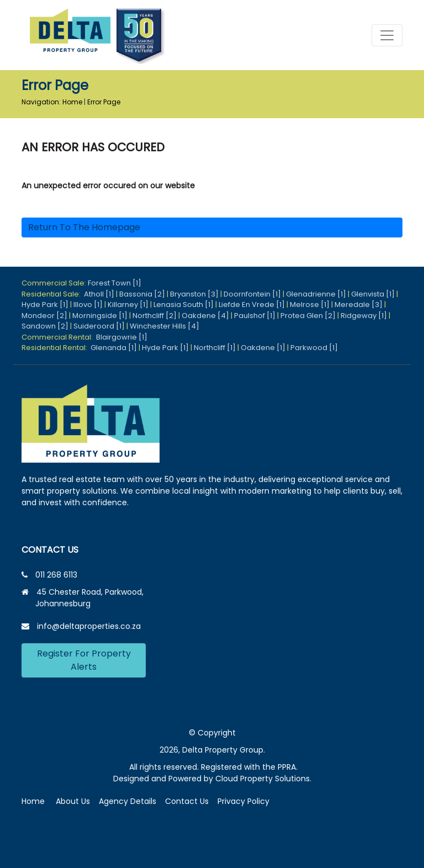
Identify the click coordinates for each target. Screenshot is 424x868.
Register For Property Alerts (84, 660)
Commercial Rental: (59, 337)
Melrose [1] (310, 305)
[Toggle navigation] (387, 35)
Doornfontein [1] (252, 294)
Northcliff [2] (155, 316)
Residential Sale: (53, 294)
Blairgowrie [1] (122, 337)
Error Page (104, 102)
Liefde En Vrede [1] (252, 305)
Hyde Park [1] (45, 305)
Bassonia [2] (142, 294)
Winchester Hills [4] (165, 326)
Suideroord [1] (99, 326)
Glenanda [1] (114, 348)
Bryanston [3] (194, 294)
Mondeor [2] (44, 316)
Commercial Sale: (55, 283)
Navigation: (41, 102)
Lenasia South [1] (184, 305)
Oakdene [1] (263, 348)
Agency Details (128, 801)
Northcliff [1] (215, 348)
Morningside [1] (100, 316)
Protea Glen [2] (308, 316)
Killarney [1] (128, 305)
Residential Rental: (56, 348)
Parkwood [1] (314, 348)
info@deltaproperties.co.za (89, 626)
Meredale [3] (359, 305)
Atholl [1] (99, 294)
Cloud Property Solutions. (263, 779)
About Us (73, 801)
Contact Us (187, 801)
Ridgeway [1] (364, 316)
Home (72, 102)
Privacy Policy (243, 801)
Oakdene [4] (205, 316)
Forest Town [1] (115, 283)
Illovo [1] (88, 305)
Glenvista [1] (373, 294)
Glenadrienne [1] (316, 294)
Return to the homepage (84, 227)
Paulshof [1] (255, 316)
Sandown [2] (45, 326)
